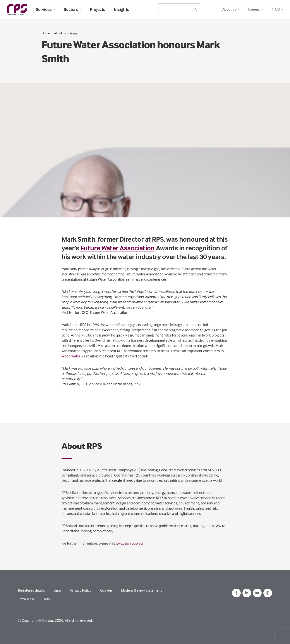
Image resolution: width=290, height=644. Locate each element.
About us (60, 33)
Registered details (31, 590)
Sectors (72, 9)
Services (45, 9)
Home (46, 33)
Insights (122, 9)
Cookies (106, 590)
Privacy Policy (81, 590)
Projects (98, 9)
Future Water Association (118, 248)
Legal (57, 590)
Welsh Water (71, 356)
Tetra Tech (26, 599)
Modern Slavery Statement (141, 590)
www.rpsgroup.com (131, 543)
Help (46, 599)
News (74, 33)
